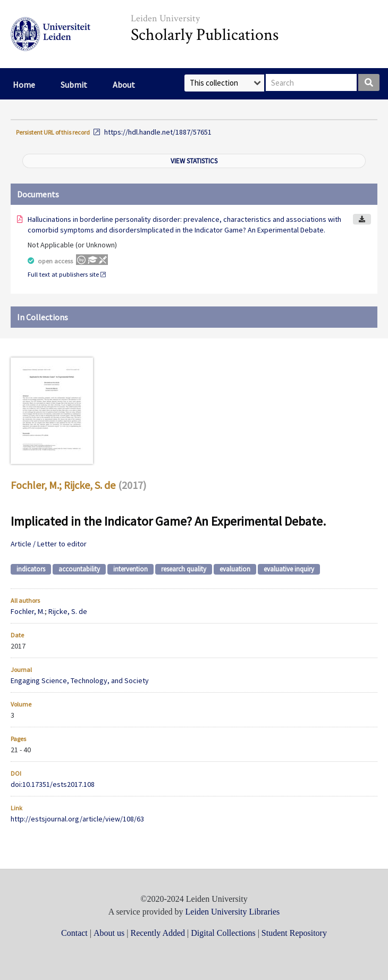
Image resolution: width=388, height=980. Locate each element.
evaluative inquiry (289, 569)
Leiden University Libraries (233, 912)
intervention (130, 569)
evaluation (235, 569)
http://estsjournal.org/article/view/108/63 (77, 819)
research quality (184, 569)
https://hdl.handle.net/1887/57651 (158, 132)
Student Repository (294, 933)
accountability (79, 569)
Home (24, 85)
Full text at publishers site (63, 274)
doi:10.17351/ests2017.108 (53, 784)
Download (362, 219)
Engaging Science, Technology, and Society (80, 680)
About (124, 85)
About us (109, 933)
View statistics (194, 161)
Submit (74, 85)
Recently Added (158, 933)
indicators (31, 569)
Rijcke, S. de (90, 485)
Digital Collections (223, 933)
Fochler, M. (35, 485)
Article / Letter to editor (49, 544)
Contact (74, 933)
